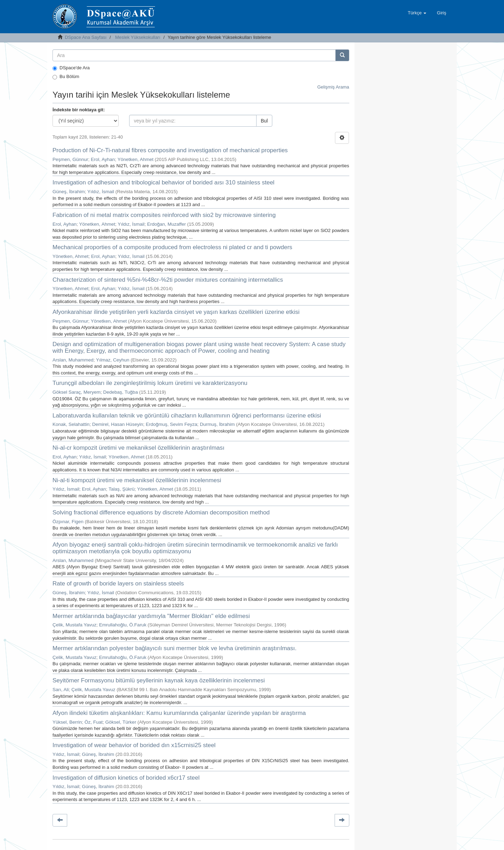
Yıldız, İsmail (101, 192)
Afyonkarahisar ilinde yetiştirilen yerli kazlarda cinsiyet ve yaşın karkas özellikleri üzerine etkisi (176, 312)
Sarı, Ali (61, 690)
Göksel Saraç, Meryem (76, 392)
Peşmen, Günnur (70, 159)
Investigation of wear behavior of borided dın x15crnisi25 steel (134, 745)
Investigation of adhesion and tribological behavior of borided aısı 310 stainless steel (163, 182)
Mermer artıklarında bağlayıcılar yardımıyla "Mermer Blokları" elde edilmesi (151, 616)
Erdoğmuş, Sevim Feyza (171, 424)
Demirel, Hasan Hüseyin (118, 424)
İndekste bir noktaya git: (79, 110)
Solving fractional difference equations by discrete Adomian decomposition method (161, 512)
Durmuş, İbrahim (217, 424)
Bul (264, 121)
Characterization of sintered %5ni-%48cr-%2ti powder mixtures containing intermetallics (168, 280)
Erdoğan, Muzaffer (166, 224)
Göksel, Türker (121, 722)
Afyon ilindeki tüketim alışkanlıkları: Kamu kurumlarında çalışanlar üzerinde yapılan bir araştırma (179, 713)
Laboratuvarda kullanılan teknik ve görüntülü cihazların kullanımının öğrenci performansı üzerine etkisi (187, 416)
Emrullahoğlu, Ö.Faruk (123, 625)
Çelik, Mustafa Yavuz (75, 625)
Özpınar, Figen (68, 522)
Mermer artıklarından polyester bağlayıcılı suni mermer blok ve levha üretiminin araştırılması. (174, 648)
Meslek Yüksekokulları (138, 37)
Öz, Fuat (94, 722)
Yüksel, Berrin (67, 722)
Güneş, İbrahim (69, 192)
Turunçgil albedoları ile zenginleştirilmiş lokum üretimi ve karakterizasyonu (150, 383)
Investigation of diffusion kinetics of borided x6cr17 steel (126, 778)
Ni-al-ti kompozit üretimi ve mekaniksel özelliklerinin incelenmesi (137, 480)
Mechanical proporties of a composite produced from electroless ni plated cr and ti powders (172, 247)
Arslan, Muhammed (73, 360)
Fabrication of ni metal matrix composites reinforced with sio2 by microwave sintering (164, 215)
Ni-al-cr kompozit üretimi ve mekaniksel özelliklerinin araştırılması (138, 448)
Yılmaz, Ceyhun (113, 360)
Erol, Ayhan (103, 159)
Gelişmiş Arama (333, 87)
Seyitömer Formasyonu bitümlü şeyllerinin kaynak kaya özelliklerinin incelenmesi (159, 680)
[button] (417, 13)
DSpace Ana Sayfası (86, 37)
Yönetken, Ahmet (136, 159)
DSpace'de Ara (71, 68)
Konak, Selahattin (71, 424)
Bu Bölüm (66, 77)
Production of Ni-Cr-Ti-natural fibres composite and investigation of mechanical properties (170, 150)
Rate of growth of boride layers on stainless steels (118, 584)
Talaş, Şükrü (121, 489)
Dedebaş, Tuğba (121, 392)
